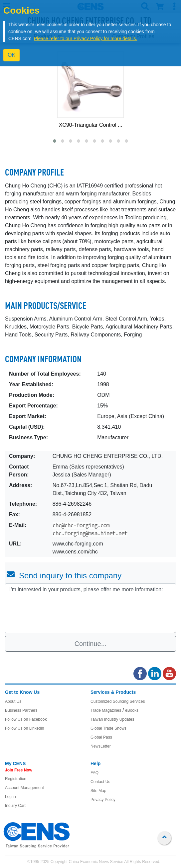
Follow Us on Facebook (26, 719)
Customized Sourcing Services (118, 701)
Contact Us (100, 782)
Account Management (24, 788)
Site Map (98, 791)
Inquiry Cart (15, 806)
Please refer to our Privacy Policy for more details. (86, 38)
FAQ (94, 773)
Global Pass (101, 737)
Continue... (91, 644)
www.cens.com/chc (75, 552)
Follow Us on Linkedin (24, 728)
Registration (16, 779)
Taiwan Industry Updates (112, 719)
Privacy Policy (103, 800)
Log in (10, 797)
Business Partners (21, 710)
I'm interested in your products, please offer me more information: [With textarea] (90, 608)
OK (11, 55)
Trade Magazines (106, 710)
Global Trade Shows (108, 728)
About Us (13, 701)
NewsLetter (101, 746)
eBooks (132, 710)
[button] (55, 141)
